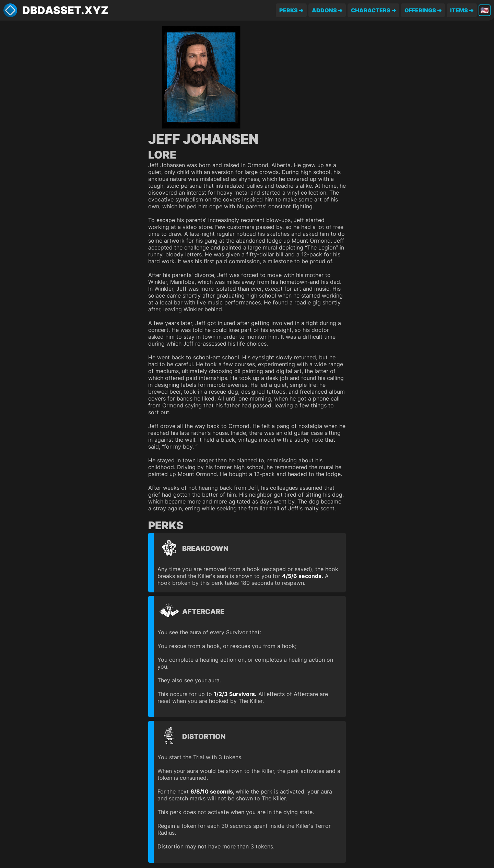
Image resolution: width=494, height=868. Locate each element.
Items (459, 10)
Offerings (420, 10)
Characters (371, 10)
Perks (289, 10)
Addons (324, 10)
